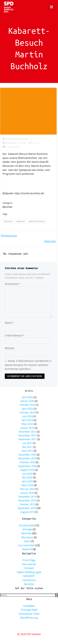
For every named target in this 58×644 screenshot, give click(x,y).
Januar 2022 (28, 440)
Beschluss (27, 537)
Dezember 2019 (28, 473)
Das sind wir (29, 564)
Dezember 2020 (28, 453)
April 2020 (28, 466)
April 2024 (28, 437)
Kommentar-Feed (29, 614)
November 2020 (28, 455)
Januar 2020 (28, 471)
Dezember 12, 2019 (14, 143)
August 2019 (28, 480)
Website (10, 348)
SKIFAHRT (29, 576)
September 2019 (28, 478)
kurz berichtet (27, 545)
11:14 (33, 143)
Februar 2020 (28, 469)
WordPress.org (29, 618)
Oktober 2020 (28, 456)
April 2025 (28, 431)
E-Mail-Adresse (15, 335)
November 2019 (28, 475)
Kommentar (13, 284)
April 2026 (28, 426)
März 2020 (28, 467)
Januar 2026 (28, 427)
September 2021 (28, 446)
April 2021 (28, 451)
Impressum (29, 580)
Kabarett (21, 221)
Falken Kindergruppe (29, 572)
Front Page (29, 560)
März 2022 (28, 438)
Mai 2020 (28, 464)
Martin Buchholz (37, 221)
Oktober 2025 (28, 429)
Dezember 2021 (28, 442)
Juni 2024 (28, 435)
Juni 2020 (28, 462)
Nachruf (27, 549)
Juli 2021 (28, 447)
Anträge (27, 529)
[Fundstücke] (27, 525)
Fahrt (27, 541)
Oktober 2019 (28, 476)
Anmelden (29, 606)
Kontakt (29, 568)
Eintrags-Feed (29, 610)
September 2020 (28, 458)
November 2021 (28, 444)
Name (9, 323)
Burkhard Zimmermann (16, 139)
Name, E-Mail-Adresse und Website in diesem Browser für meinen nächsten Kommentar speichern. (28, 365)
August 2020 (28, 460)
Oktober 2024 (28, 433)
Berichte (7, 207)
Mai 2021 (28, 449)
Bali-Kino (8, 221)
